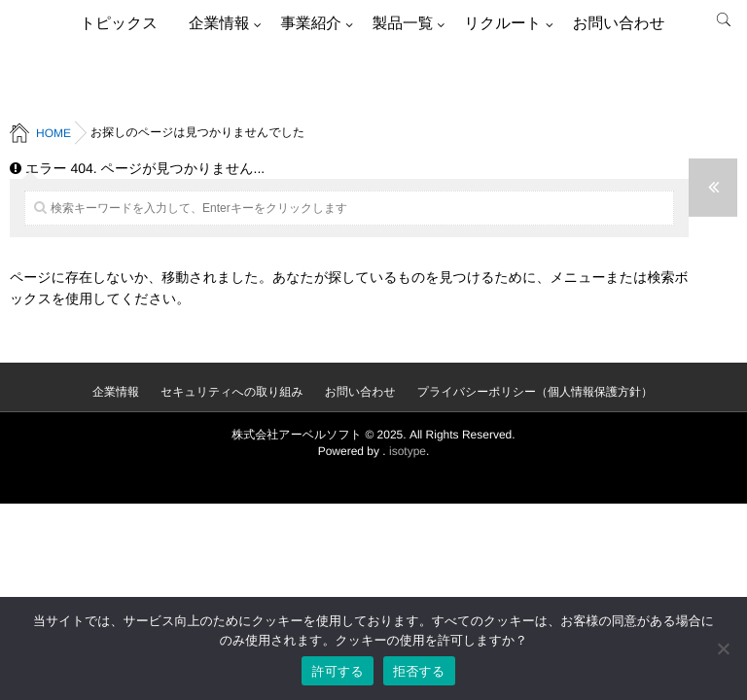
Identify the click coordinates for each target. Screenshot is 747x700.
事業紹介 (310, 24)
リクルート (502, 24)
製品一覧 (403, 24)
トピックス (119, 24)
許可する (338, 671)
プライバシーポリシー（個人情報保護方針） (535, 392)
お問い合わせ (619, 24)
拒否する (419, 671)
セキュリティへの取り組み (232, 392)
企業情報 (219, 24)
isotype (408, 451)
